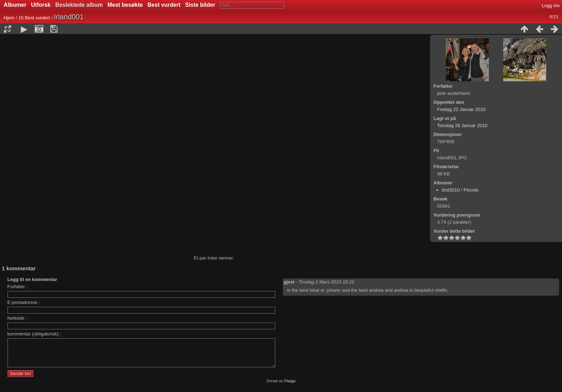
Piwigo (290, 386)
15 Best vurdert (34, 18)
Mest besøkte (125, 5)
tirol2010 (451, 190)
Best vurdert (164, 5)
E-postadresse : (24, 302)
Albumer (15, 5)
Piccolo (471, 190)
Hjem (9, 18)
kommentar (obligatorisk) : (34, 334)
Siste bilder (200, 5)
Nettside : (17, 318)
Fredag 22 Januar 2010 (461, 109)
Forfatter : (18, 287)
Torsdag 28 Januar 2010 (462, 125)
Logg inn (551, 6)
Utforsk (41, 5)
